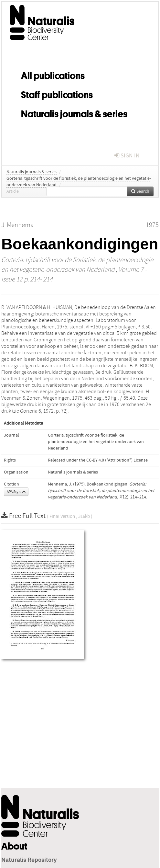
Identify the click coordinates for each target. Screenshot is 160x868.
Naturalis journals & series (74, 113)
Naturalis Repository (29, 860)
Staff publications (57, 94)
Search (140, 191)
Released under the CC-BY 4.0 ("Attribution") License (98, 460)
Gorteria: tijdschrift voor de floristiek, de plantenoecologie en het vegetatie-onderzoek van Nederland (96, 442)
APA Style (16, 492)
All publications (53, 74)
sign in (127, 156)
